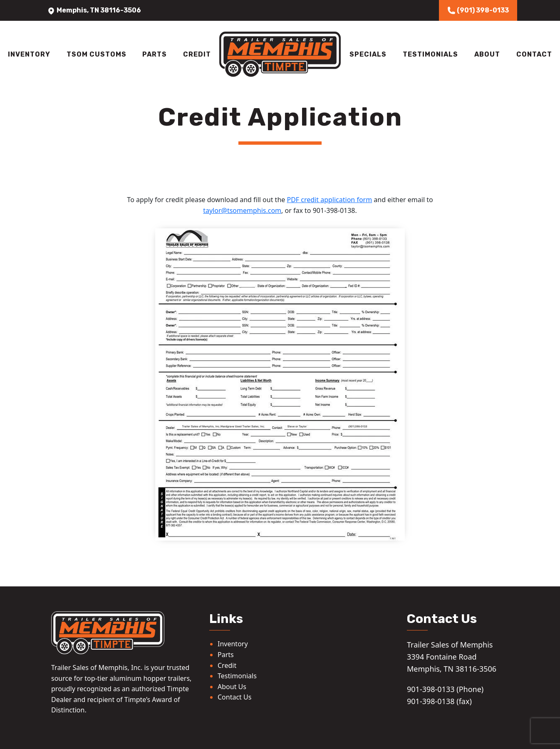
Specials (368, 54)
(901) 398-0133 (478, 10)
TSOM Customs (97, 54)
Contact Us (234, 697)
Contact (534, 54)
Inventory (29, 54)
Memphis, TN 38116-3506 (94, 10)
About (487, 54)
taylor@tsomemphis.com (242, 210)
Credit (197, 54)
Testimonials (430, 54)
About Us (232, 687)
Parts (155, 54)
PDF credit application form (329, 200)
